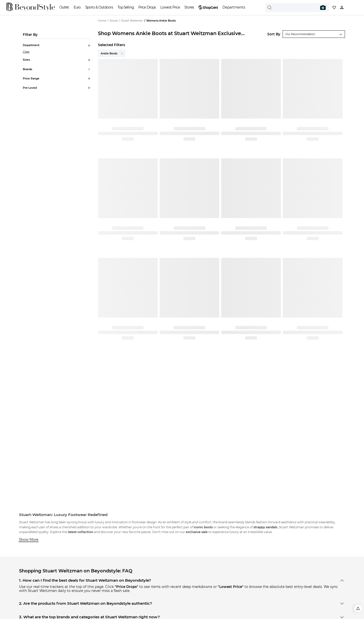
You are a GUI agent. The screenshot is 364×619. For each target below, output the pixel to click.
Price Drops (147, 7)
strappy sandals (265, 527)
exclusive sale (197, 532)
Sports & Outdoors (99, 7)
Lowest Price (170, 7)
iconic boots (203, 527)
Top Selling (126, 7)
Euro (77, 7)
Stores (189, 7)
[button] (358, 608)
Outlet (64, 7)
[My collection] (334, 8)
